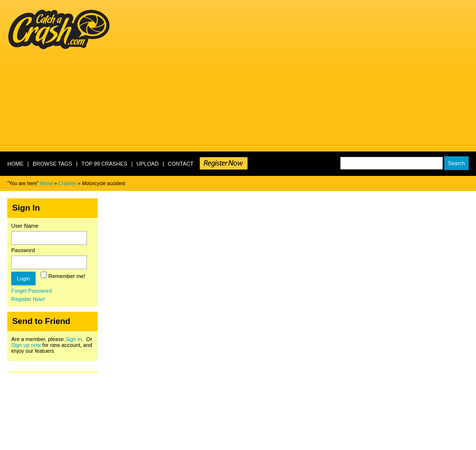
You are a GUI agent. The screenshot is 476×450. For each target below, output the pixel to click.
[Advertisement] (235, 76)
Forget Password (31, 291)
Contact (181, 164)
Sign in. (74, 339)
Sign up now (26, 345)
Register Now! (28, 299)
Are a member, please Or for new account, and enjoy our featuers (52, 345)
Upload (148, 164)
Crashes (68, 183)
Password (23, 250)
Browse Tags (52, 164)
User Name (25, 226)
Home (15, 164)
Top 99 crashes (104, 164)
